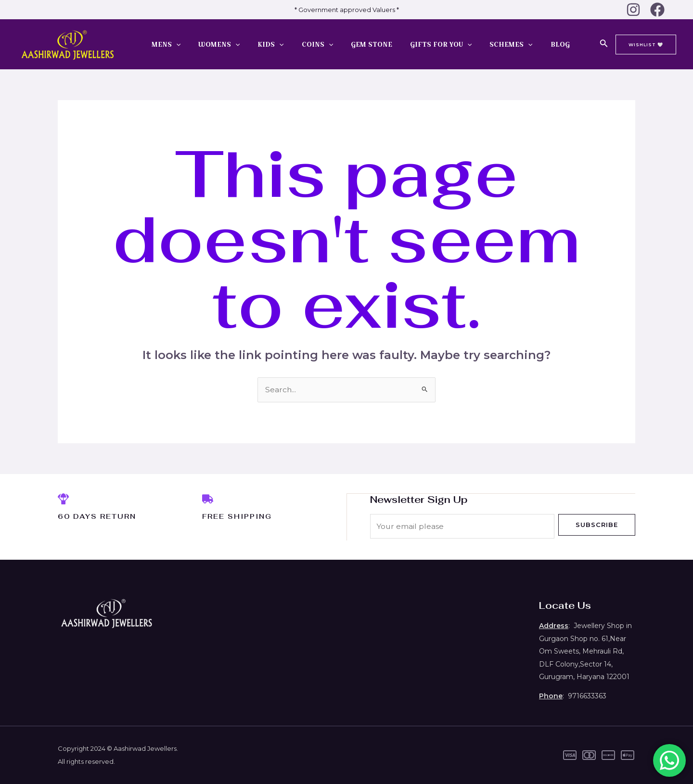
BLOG (531, 44)
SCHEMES (486, 44)
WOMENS (216, 44)
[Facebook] (657, 10)
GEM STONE (355, 44)
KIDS (263, 44)
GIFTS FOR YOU (420, 44)
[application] (177, 44)
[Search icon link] (604, 44)
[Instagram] (633, 10)
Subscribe (597, 525)
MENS (167, 44)
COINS (305, 44)
